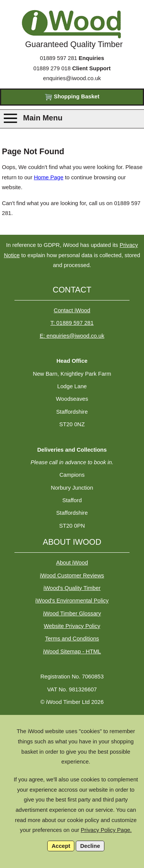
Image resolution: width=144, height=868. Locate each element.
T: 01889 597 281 (72, 323)
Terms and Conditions (72, 639)
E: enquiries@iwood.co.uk (72, 336)
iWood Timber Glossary (72, 613)
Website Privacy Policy (72, 626)
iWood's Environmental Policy (72, 601)
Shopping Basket (72, 97)
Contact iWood (72, 310)
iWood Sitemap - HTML (72, 651)
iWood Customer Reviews (72, 576)
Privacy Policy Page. (106, 830)
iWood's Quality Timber (72, 588)
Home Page (49, 177)
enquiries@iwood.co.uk (72, 78)
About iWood (72, 563)
